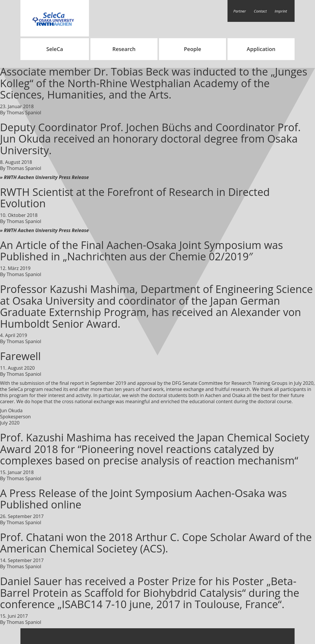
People (192, 49)
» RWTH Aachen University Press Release (44, 177)
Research (124, 49)
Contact (260, 11)
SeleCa (55, 49)
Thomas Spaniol (24, 113)
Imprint (281, 11)
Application (261, 49)
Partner (240, 11)
